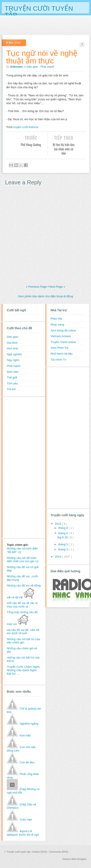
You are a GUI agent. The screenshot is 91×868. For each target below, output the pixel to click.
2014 (59, 557)
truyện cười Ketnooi (26, 127)
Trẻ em (11, 389)
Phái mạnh (47, 67)
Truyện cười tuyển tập (39, 8)
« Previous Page (37, 287)
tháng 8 (63, 528)
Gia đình (12, 343)
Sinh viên (13, 372)
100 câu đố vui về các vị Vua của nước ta (22, 605)
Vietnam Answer (61, 336)
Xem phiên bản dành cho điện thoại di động (45, 296)
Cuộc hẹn (26, 820)
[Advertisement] (24, 467)
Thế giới (12, 378)
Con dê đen (27, 762)
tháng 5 (63, 544)
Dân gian (33, 67)
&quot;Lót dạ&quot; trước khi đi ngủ (23, 833)
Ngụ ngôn (13, 360)
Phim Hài (56, 319)
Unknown (17, 67)
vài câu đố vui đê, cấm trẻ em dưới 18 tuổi (23, 632)
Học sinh (12, 348)
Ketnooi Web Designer (75, 859)
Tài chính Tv (58, 360)
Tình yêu (12, 383)
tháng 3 (63, 549)
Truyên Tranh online (63, 342)
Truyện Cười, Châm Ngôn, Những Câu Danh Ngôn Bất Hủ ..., (24, 670)
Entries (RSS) (40, 852)
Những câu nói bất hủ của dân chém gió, (23, 641)
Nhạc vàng (57, 325)
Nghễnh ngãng (29, 724)
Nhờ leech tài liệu (62, 354)
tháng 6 (63, 533)
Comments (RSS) (59, 852)
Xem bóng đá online (63, 330)
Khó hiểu (25, 735)
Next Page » (57, 287)
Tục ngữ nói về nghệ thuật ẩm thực (42, 57)
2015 (59, 524)
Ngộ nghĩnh (14, 354)
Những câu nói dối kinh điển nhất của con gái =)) (23, 560)
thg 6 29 (63, 537)
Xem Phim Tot (60, 348)
